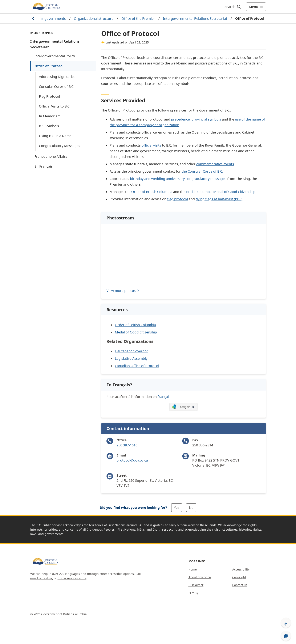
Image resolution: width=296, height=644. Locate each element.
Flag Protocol (49, 96)
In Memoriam (50, 116)
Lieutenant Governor (131, 351)
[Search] (233, 7)
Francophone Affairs (51, 156)
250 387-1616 (127, 445)
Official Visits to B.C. (55, 106)
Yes (177, 508)
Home (193, 569)
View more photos (123, 291)
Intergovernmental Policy (55, 56)
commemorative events (215, 164)
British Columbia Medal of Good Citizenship (221, 192)
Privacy (193, 593)
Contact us (240, 585)
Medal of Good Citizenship (136, 332)
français (164, 397)
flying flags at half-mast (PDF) (219, 199)
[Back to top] (286, 623)
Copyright (239, 577)
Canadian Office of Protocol (137, 366)
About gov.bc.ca (200, 577)
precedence (180, 119)
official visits (151, 145)
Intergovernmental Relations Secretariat (195, 18)
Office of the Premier (138, 18)
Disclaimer (196, 585)
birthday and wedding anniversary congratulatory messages (178, 179)
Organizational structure (94, 18)
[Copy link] (286, 636)
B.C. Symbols (49, 126)
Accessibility (241, 569)
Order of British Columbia (152, 192)
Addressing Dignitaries (57, 77)
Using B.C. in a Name (55, 136)
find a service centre (72, 578)
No (191, 508)
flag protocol (178, 199)
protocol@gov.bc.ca (132, 460)
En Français (44, 166)
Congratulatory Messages (60, 146)
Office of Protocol (49, 66)
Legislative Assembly (131, 358)
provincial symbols (206, 119)
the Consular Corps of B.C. (202, 171)
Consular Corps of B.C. (57, 87)
